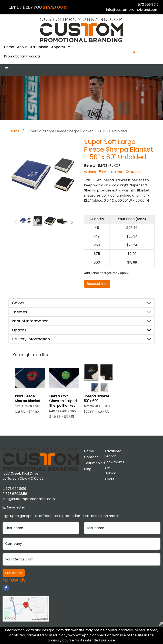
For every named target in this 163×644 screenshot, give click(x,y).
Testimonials (92, 463)
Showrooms (112, 462)
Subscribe (14, 573)
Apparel (58, 47)
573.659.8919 (148, 5)
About (22, 47)
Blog (88, 469)
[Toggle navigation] (7, 69)
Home (9, 47)
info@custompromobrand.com (132, 10)
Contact (91, 457)
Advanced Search (112, 454)
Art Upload (39, 47)
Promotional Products (22, 56)
